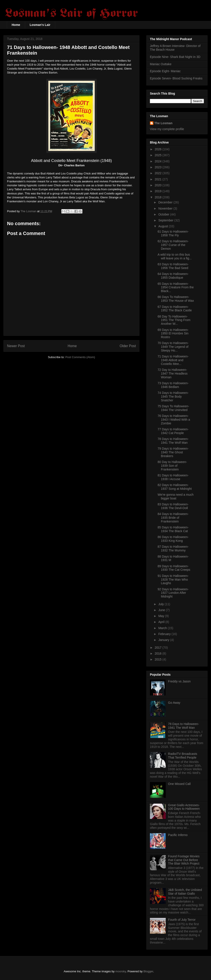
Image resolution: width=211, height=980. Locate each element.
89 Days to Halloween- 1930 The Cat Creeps (174, 568)
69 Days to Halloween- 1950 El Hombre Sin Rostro (173, 334)
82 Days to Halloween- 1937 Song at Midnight (175, 487)
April (162, 622)
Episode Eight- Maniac (165, 71)
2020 (159, 185)
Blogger (148, 971)
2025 (159, 155)
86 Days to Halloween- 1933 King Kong (173, 539)
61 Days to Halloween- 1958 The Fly (173, 233)
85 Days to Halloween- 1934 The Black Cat (173, 529)
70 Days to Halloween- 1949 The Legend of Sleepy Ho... (173, 347)
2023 (159, 167)
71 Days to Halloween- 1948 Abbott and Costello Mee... (173, 360)
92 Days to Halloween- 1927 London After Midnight (173, 593)
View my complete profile (167, 129)
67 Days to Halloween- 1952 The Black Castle (175, 309)
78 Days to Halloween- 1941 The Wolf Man (173, 441)
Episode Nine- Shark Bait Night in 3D (175, 57)
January (164, 640)
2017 (159, 648)
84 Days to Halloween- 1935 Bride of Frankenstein (173, 518)
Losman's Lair (40, 25)
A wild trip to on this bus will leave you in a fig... (175, 256)
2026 (159, 149)
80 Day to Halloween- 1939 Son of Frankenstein (172, 466)
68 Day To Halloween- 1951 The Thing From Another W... (174, 320)
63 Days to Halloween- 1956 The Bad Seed (173, 266)
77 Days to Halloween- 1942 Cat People (173, 431)
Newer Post (16, 346)
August (163, 226)
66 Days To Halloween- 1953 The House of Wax (176, 299)
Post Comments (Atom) (80, 357)
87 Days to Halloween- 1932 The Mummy (173, 548)
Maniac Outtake (161, 64)
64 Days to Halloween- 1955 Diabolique (173, 276)
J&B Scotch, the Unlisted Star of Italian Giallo (185, 892)
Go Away (174, 703)
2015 (159, 659)
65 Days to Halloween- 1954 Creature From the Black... (176, 287)
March (163, 628)
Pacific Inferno (178, 835)
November (166, 208)
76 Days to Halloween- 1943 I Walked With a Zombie (174, 420)
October (164, 214)
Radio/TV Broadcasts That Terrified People (183, 756)
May (162, 616)
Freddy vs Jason (179, 681)
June (162, 610)
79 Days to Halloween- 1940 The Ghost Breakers (173, 452)
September (166, 220)
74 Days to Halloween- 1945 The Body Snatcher (173, 397)
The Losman (163, 123)
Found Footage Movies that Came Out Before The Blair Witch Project (184, 860)
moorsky (121, 971)
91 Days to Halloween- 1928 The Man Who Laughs (173, 580)
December (166, 202)
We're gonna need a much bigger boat (176, 496)
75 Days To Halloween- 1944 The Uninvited (173, 408)
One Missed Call (179, 784)
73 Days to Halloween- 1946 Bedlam (173, 385)
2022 (159, 173)
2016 (159, 653)
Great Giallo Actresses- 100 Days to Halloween (184, 807)
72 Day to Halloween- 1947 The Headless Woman (173, 373)
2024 (159, 161)
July (161, 604)
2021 (159, 179)
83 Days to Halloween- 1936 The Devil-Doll (173, 506)
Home (16, 25)
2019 (159, 191)
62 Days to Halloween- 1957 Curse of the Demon (173, 245)
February (165, 634)
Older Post (128, 346)
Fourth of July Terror (182, 920)
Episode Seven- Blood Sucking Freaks (176, 78)
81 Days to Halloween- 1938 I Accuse (173, 477)
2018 (159, 197)
